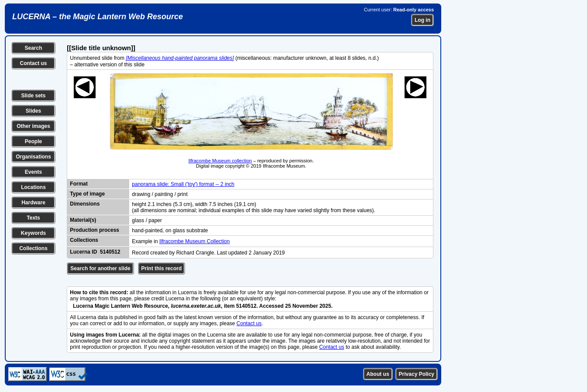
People (33, 141)
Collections (33, 248)
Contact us (33, 63)
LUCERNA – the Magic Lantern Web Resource (98, 17)
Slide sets (33, 96)
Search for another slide (100, 268)
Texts (33, 218)
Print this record (162, 268)
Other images (33, 126)
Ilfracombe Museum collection (220, 161)
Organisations (33, 157)
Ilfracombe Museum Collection (194, 241)
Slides (33, 111)
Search (33, 48)
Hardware (33, 203)
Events (33, 172)
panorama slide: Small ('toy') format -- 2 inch (183, 184)
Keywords (33, 233)
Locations (33, 187)
